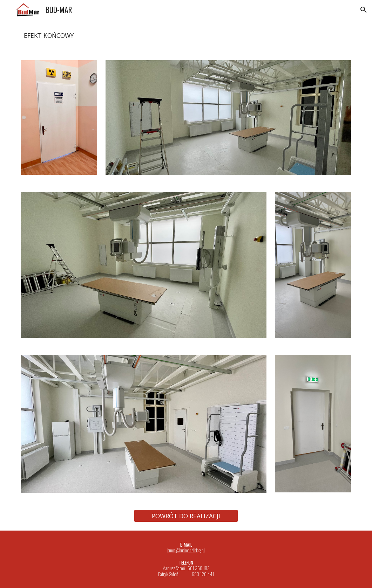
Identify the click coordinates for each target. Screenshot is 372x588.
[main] (186, 36)
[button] (364, 10)
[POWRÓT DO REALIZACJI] (186, 516)
